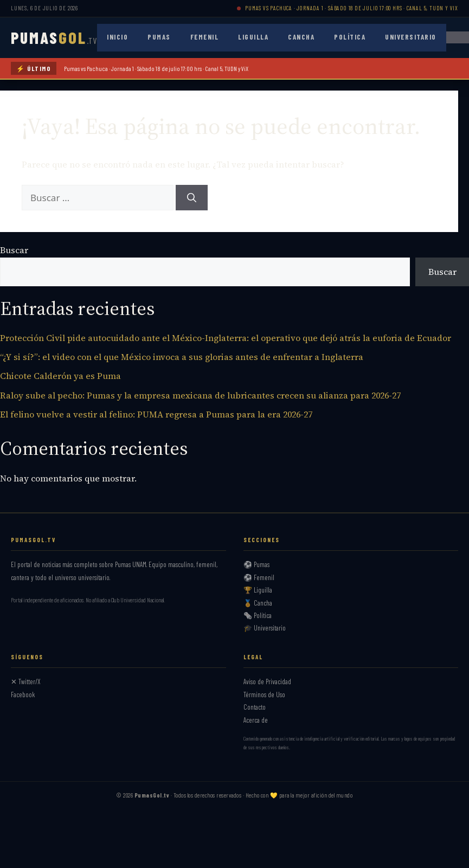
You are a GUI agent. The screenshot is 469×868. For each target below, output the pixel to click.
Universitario (411, 37)
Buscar (14, 250)
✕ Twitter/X (26, 681)
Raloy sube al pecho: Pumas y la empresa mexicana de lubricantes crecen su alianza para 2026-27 (200, 395)
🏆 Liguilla (258, 590)
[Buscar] (192, 198)
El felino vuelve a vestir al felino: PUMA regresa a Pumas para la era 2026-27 (156, 414)
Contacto (255, 707)
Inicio (117, 37)
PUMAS (54, 37)
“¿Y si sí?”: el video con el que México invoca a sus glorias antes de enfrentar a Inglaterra (182, 357)
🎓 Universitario (265, 628)
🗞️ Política (258, 615)
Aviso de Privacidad (267, 681)
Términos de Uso (264, 695)
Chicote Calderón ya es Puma (60, 376)
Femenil (205, 37)
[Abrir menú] (458, 37)
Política (350, 37)
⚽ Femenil (259, 577)
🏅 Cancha (258, 603)
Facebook (23, 695)
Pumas (159, 37)
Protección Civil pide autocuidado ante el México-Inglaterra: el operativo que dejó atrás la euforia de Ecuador (226, 338)
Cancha (301, 37)
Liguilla (253, 37)
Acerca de (256, 720)
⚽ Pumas (256, 564)
